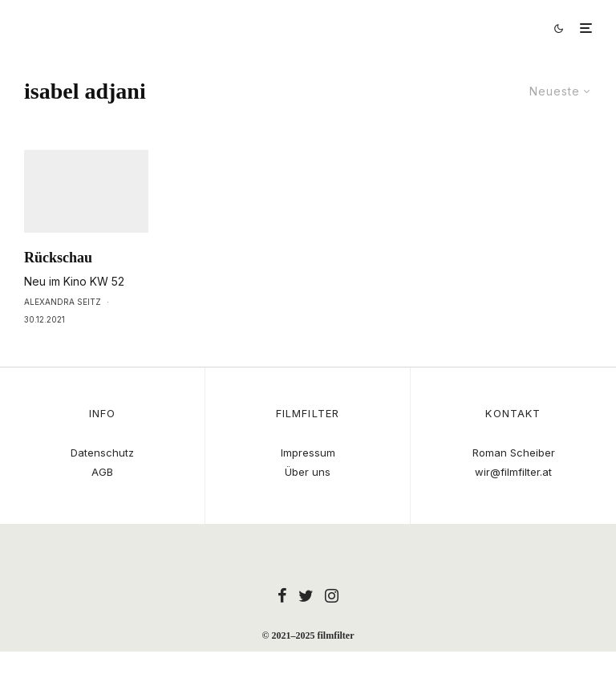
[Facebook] (282, 595)
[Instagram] (332, 595)
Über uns (308, 472)
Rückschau (58, 287)
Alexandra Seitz (63, 331)
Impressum (308, 453)
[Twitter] (306, 595)
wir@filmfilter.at (513, 472)
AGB (102, 472)
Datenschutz (102, 453)
